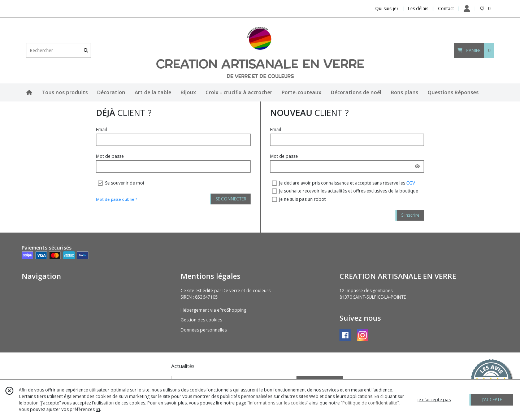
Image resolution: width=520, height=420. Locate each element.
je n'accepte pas (434, 400)
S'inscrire (410, 215)
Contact (446, 8)
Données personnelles (204, 330)
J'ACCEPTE (492, 400)
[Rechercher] (86, 50)
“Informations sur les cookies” (278, 403)
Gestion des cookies (201, 320)
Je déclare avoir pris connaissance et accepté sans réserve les (347, 183)
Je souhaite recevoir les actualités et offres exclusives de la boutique (349, 191)
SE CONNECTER (231, 199)
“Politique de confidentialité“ (370, 403)
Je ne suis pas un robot (302, 199)
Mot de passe (110, 156)
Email (101, 129)
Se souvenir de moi (125, 183)
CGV (411, 183)
